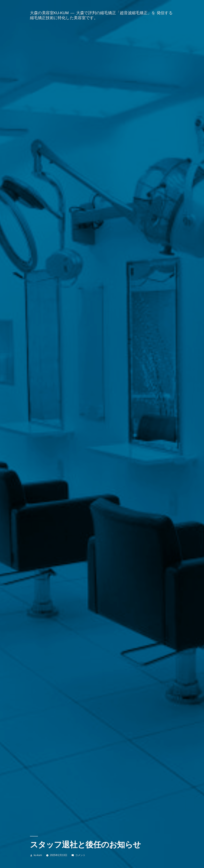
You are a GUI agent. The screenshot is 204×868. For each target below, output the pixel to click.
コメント (80, 855)
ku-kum (38, 855)
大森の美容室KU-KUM (49, 13)
